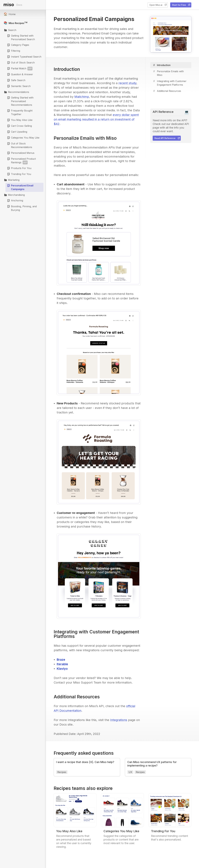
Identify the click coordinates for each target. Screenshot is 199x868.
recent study (127, 83)
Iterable (62, 664)
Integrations (119, 720)
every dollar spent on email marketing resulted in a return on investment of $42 (96, 119)
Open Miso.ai (158, 5)
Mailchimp (82, 97)
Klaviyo (62, 669)
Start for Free (181, 5)
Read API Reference (167, 138)
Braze (61, 660)
